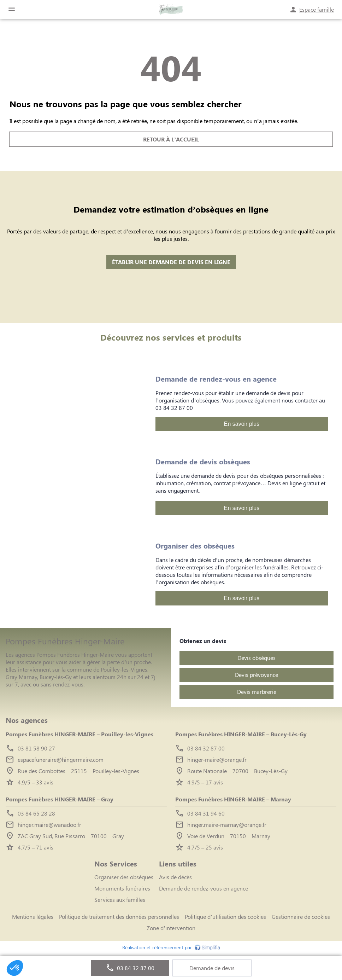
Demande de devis (212, 968)
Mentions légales (33, 917)
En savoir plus (242, 424)
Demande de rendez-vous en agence (204, 888)
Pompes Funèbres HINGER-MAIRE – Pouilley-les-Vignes (79, 734)
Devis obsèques (256, 658)
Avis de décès (175, 877)
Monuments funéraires (122, 888)
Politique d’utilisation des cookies (225, 917)
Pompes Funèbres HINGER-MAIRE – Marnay (233, 799)
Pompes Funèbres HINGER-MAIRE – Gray (60, 799)
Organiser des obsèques (124, 877)
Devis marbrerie (257, 692)
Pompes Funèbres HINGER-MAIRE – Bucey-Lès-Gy (241, 734)
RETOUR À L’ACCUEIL (171, 140)
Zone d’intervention (171, 928)
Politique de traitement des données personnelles (119, 917)
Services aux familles (120, 900)
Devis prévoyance (256, 675)
